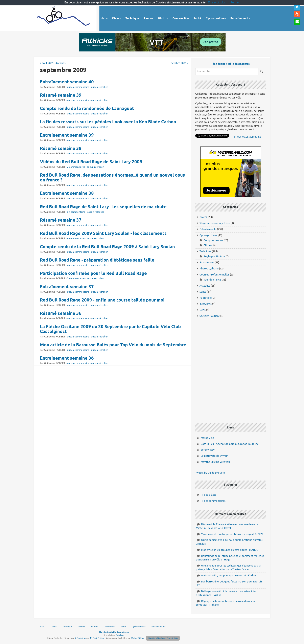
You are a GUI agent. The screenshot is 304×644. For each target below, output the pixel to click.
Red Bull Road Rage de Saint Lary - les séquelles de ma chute (103, 207)
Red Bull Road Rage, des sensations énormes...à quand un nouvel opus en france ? (112, 178)
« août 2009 (47, 63)
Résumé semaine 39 (61, 95)
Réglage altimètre (214, 256)
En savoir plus (217, 2)
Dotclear (120, 635)
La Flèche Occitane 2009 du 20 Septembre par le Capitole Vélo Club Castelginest (110, 329)
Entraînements (208, 229)
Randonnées (207, 262)
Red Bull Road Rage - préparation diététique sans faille (97, 260)
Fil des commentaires (213, 501)
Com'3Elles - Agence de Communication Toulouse (230, 444)
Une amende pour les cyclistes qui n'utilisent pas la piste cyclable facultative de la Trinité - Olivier (228, 568)
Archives (61, 63)
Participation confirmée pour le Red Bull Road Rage (93, 274)
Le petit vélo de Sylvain (214, 456)
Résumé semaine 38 (61, 149)
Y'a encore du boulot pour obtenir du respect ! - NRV (232, 534)
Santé (203, 292)
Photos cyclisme (209, 269)
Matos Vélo (207, 438)
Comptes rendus (213, 240)
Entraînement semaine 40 (67, 82)
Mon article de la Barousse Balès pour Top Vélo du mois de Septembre (113, 345)
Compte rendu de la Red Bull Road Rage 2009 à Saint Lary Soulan (107, 247)
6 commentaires (76, 239)
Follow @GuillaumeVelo (247, 137)
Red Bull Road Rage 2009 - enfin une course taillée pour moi (102, 300)
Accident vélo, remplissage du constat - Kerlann (229, 575)
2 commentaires (76, 167)
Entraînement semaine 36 (67, 358)
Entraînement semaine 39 (67, 135)
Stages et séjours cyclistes (215, 223)
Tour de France (212, 280)
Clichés (208, 245)
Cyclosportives (208, 235)
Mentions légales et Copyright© (163, 638)
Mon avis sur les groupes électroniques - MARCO (230, 550)
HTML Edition (97, 638)
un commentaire (76, 212)
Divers (203, 217)
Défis (203, 310)
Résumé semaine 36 (61, 314)
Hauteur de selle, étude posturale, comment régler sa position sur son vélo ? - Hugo (230, 558)
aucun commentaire (78, 87)
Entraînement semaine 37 (67, 287)
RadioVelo (206, 298)
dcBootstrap (80, 638)
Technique (205, 251)
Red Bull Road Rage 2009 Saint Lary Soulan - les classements (103, 234)
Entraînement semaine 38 (67, 194)
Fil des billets (208, 495)
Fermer (235, 2)
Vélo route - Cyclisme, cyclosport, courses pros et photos (64, 18)
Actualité (205, 286)
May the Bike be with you (215, 462)
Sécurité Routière (210, 316)
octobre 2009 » (179, 63)
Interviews (206, 304)
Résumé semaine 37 (61, 220)
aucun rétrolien (100, 87)
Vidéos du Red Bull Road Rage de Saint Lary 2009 (91, 162)
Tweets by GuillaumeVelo (210, 473)
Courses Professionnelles (214, 275)
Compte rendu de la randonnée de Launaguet (87, 109)
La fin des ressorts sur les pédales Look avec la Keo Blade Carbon (108, 122)
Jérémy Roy (208, 450)
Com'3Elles (137, 638)
